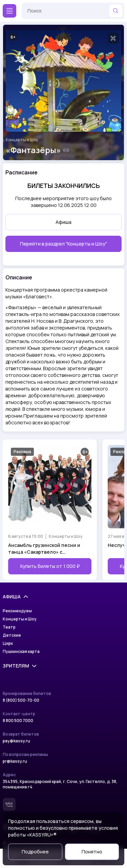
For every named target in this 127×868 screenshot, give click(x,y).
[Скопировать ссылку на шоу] (66, 150)
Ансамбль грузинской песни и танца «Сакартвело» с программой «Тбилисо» (44, 549)
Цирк (8, 643)
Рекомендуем (17, 611)
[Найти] (116, 11)
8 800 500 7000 (18, 721)
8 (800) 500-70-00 (21, 700)
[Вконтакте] (9, 804)
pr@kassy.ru (15, 761)
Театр (9, 627)
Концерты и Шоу (22, 140)
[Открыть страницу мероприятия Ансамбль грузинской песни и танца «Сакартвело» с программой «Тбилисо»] (50, 510)
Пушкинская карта (21, 652)
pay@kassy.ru (16, 741)
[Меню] (9, 11)
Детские (12, 635)
